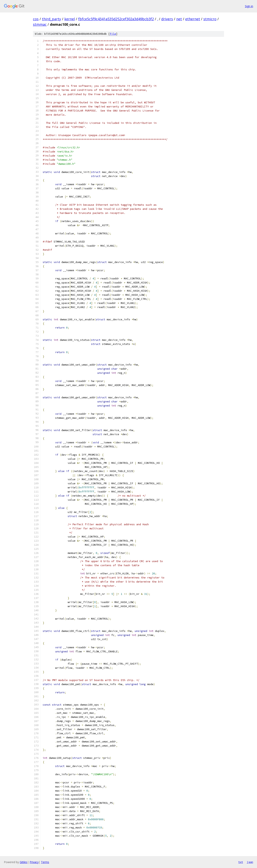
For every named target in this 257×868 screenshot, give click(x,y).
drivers (167, 19)
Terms (45, 862)
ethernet (193, 19)
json (250, 862)
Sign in (249, 6)
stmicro (210, 19)
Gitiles (23, 862)
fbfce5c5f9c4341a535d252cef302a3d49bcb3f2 (116, 19)
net (179, 19)
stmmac (40, 24)
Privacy (34, 862)
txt (241, 862)
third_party (51, 19)
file (113, 34)
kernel (70, 19)
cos (36, 19)
